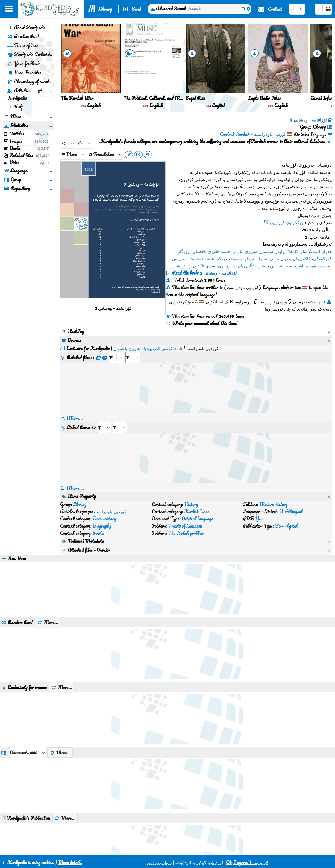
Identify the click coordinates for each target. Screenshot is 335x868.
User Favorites (24, 73)
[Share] (68, 143)
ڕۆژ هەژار (179, 266)
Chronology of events (29, 82)
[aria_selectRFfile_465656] (116, 350)
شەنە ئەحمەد (202, 258)
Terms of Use (23, 46)
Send (136, 9)
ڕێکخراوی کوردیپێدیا (286, 222)
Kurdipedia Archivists (30, 55)
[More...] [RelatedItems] (76, 481)
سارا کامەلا (298, 251)
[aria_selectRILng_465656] (120, 420)
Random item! (23, 37)
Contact (275, 9)
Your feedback (24, 64)
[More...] (76, 411)
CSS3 (159, 848)
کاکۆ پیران (302, 258)
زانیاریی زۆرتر (159, 862)
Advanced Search (171, 9)
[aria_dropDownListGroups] (28, 709)
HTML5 (182, 848)
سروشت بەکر (229, 258)
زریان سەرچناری (233, 266)
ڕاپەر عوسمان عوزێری (265, 251)
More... (48, 579)
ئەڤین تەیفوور (281, 266)
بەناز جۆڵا (258, 266)
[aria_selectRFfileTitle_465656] (133, 350)
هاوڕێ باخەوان (206, 251)
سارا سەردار (256, 258)
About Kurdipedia (26, 28)
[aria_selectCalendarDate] (46, 91)
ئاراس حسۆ (232, 251)
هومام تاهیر (306, 266)
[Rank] (84, 143)
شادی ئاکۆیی (204, 266)
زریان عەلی (280, 258)
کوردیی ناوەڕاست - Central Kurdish (253, 134)
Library (105, 9)
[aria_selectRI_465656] (104, 420)
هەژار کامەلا (321, 251)
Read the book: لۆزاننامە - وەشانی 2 (204, 273)
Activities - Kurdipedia (21, 94)
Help (15, 107)
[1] (266, 222)
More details (70, 862)
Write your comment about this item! (201, 323)
